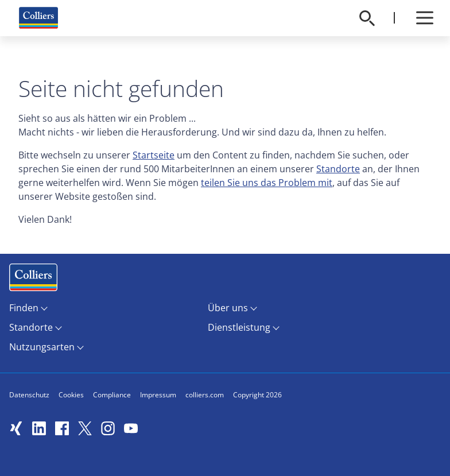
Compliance (112, 395)
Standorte (338, 169)
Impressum (158, 395)
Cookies (71, 395)
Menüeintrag (33, 280)
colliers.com (205, 395)
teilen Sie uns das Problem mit (267, 183)
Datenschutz (29, 395)
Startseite (154, 155)
